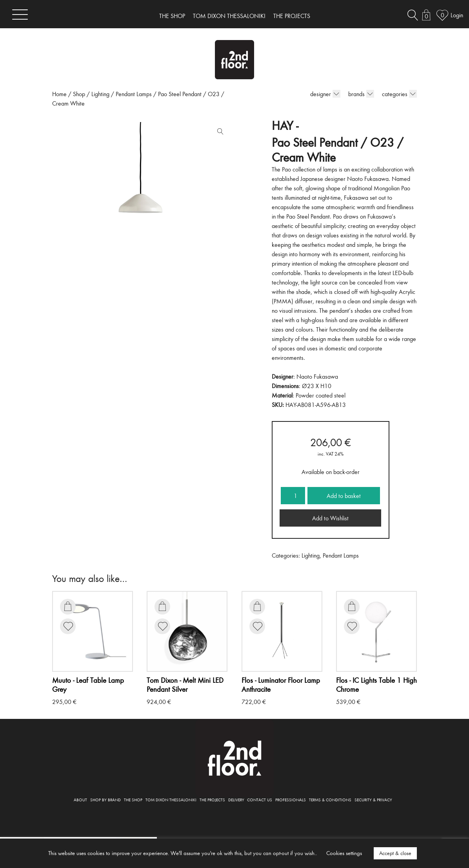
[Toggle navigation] (20, 14)
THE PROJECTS (292, 16)
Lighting (100, 94)
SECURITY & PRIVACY (373, 800)
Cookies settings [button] (344, 853)
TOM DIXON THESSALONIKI (229, 16)
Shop (79, 94)
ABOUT (80, 800)
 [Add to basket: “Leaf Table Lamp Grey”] (68, 606)
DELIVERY (236, 800)
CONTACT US (260, 800)
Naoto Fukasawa (317, 376)
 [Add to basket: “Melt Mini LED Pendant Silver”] (162, 606)
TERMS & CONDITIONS (330, 800)
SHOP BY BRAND (105, 800)
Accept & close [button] (395, 853)
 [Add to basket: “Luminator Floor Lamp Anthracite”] (257, 606)
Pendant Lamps (134, 94)
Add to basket (344, 496)
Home (59, 94)
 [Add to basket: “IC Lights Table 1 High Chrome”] (352, 606)
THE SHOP (172, 16)
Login (457, 15)
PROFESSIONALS (291, 800)
